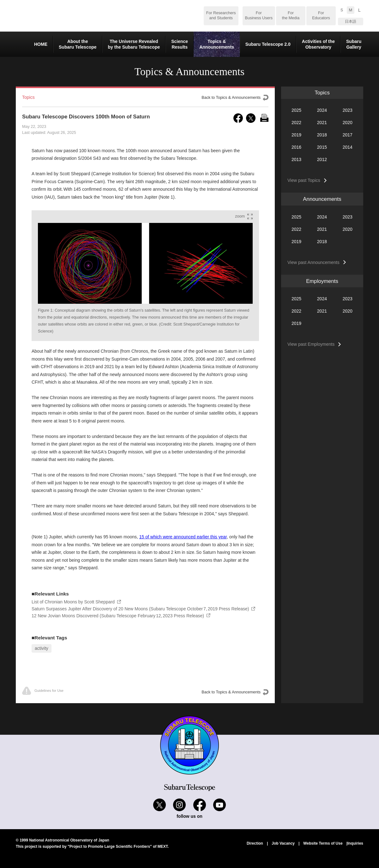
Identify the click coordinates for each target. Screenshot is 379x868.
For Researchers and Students (221, 15)
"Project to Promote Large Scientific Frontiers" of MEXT (118, 847)
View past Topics (304, 180)
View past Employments (311, 344)
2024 (322, 110)
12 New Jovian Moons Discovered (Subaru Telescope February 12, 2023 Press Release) (118, 616)
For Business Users (259, 15)
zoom (240, 216)
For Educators (321, 15)
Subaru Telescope (66, 16)
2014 (348, 147)
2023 (348, 110)
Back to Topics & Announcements (231, 98)
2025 (296, 110)
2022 (296, 123)
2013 (296, 159)
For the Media (291, 15)
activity (42, 648)
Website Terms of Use (323, 843)
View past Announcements (313, 262)
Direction (255, 843)
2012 (322, 159)
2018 (322, 135)
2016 (296, 147)
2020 (348, 123)
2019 (296, 135)
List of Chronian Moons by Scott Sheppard (73, 602)
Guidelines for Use (43, 691)
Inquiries (355, 843)
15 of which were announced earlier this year (183, 537)
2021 (322, 123)
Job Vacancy (283, 843)
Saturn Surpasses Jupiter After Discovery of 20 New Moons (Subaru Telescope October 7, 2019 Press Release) (140, 609)
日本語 (351, 21)
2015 (322, 147)
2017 (348, 135)
